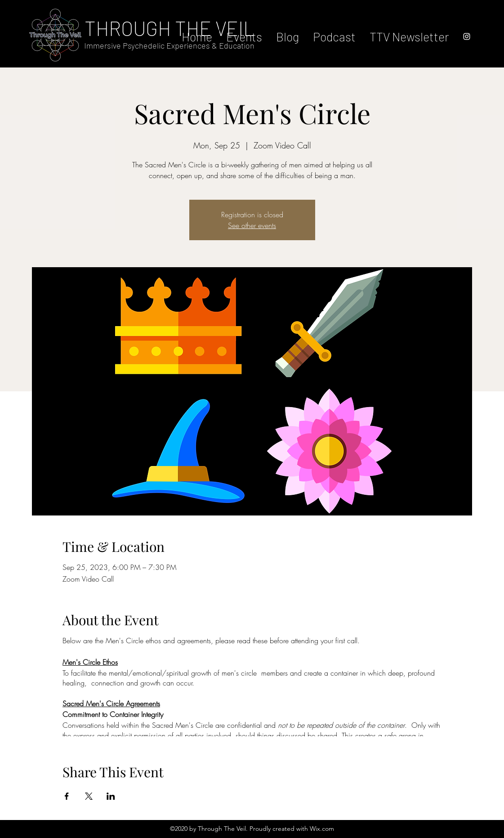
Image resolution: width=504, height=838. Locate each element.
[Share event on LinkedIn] (111, 796)
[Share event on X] (89, 796)
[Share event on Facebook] (67, 796)
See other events (252, 225)
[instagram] (467, 36)
